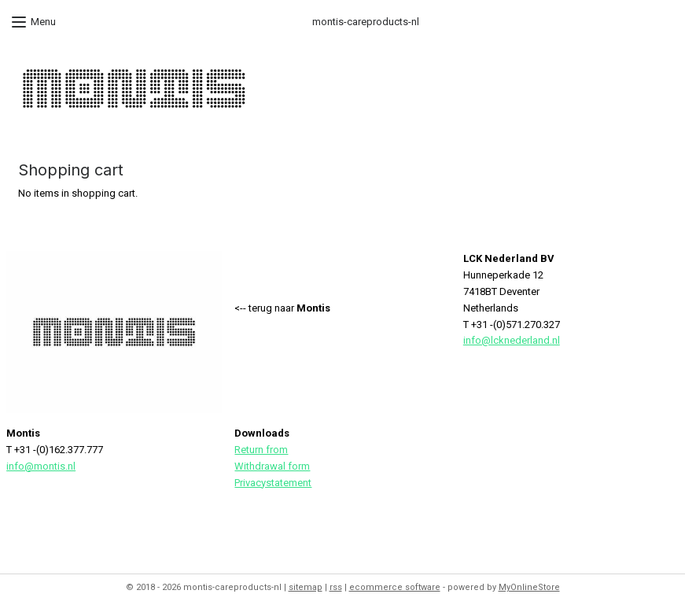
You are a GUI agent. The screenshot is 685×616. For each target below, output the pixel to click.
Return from (261, 450)
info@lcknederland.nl (512, 340)
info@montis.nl (41, 466)
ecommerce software (395, 587)
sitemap (306, 587)
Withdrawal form (272, 466)
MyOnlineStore (529, 587)
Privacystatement (273, 483)
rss (336, 587)
